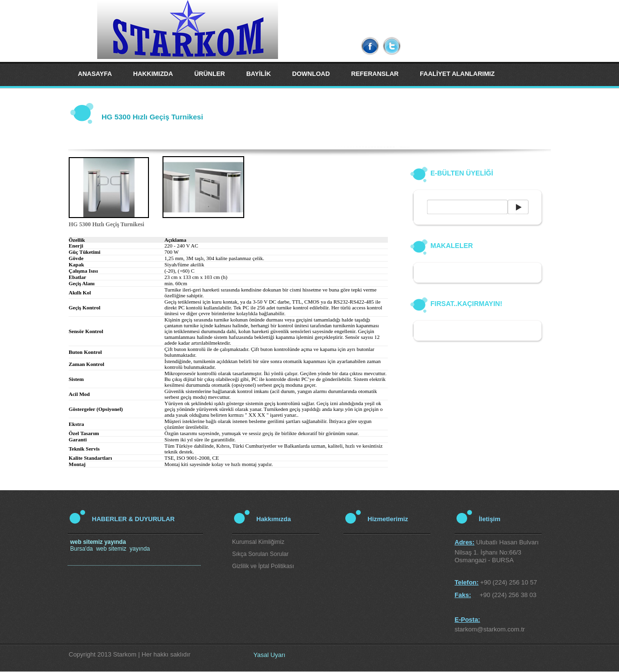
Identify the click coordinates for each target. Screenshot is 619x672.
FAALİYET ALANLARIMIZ (457, 74)
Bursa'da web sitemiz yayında (110, 545)
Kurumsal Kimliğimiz (258, 542)
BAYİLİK (258, 74)
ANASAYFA (95, 74)
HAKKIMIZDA (153, 74)
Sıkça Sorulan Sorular (260, 554)
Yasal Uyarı (269, 655)
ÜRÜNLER (210, 74)
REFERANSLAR (375, 74)
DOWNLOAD (311, 74)
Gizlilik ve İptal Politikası (263, 566)
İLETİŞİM (91, 98)
